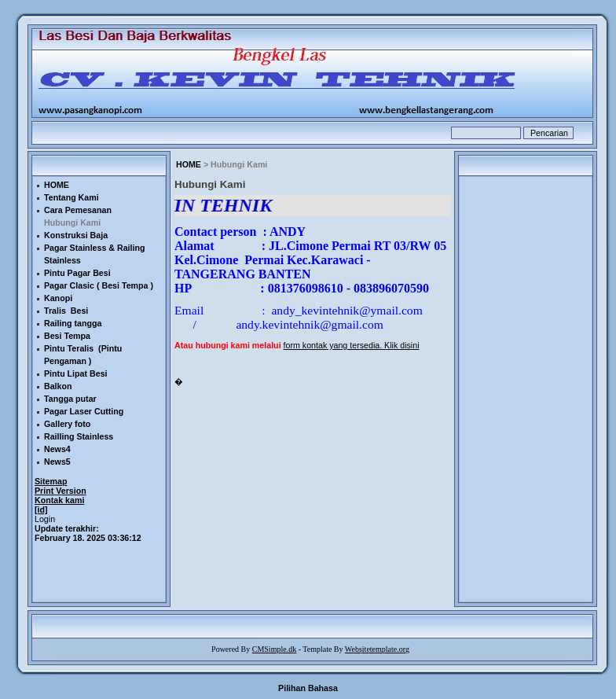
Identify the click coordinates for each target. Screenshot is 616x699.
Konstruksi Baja (76, 235)
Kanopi (58, 298)
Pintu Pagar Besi (77, 273)
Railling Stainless (79, 436)
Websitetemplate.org (377, 649)
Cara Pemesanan (78, 210)
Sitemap (51, 481)
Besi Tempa (67, 336)
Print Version (60, 491)
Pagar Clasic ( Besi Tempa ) (99, 285)
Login (45, 519)
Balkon (58, 386)
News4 (57, 449)
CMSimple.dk (274, 649)
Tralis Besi (66, 311)
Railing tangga (73, 323)
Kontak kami (59, 500)
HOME (189, 164)
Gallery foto (67, 424)
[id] (41, 510)
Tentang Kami (71, 197)
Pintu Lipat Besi (76, 373)
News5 (57, 462)
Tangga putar (70, 399)
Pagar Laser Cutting (84, 411)
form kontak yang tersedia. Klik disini (352, 345)
